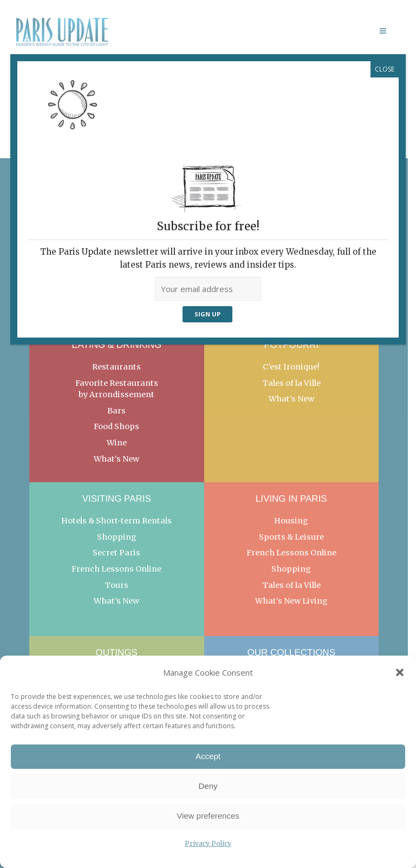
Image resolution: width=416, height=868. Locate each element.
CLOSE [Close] (385, 69)
